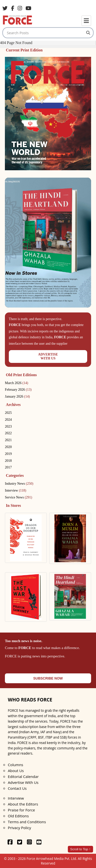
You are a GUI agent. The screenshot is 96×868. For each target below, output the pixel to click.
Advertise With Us (23, 782)
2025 (8, 413)
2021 (8, 440)
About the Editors (23, 804)
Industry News (19, 484)
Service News (18, 497)
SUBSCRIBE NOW (48, 678)
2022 (8, 433)
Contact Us (17, 788)
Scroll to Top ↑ (80, 849)
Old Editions (18, 816)
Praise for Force (21, 810)
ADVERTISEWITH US (48, 356)
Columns (15, 765)
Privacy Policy (19, 828)
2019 (8, 454)
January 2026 (17, 396)
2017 (8, 467)
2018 (8, 461)
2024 (8, 420)
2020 (8, 447)
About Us (16, 771)
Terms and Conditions (27, 822)
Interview (16, 490)
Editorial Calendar (23, 776)
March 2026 (17, 383)
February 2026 (18, 390)
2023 (8, 426)
